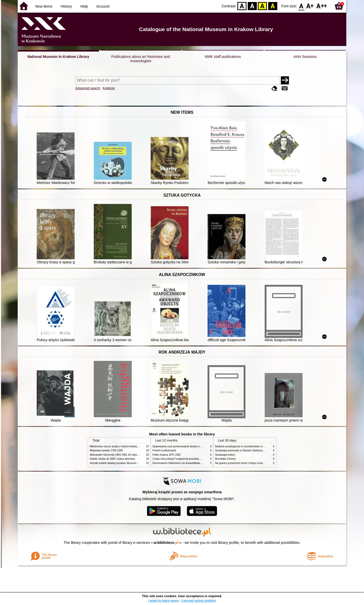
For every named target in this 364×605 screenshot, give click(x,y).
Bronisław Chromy (225, 459)
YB (263, 6)
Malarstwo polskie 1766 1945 (106, 450)
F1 (310, 6)
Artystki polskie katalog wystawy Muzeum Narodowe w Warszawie (127, 463)
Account (103, 6)
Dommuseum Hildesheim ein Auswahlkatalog (178, 463)
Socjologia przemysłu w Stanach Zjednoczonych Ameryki (247, 450)
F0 (301, 6)
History (66, 6)
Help (84, 6)
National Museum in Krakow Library (58, 57)
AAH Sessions (305, 57)
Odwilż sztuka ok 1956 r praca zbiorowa (112, 459)
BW (252, 6)
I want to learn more (163, 601)
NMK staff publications (223, 57)
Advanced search (88, 88)
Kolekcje (109, 88)
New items (44, 6)
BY (273, 6)
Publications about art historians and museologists (141, 59)
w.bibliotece (166, 543)
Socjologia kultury (225, 455)
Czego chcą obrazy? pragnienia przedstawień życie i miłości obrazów (191, 459)
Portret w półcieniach (164, 450)
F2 (322, 6)
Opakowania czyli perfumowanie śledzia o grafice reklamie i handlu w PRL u (195, 446)
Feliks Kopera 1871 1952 (167, 455)
